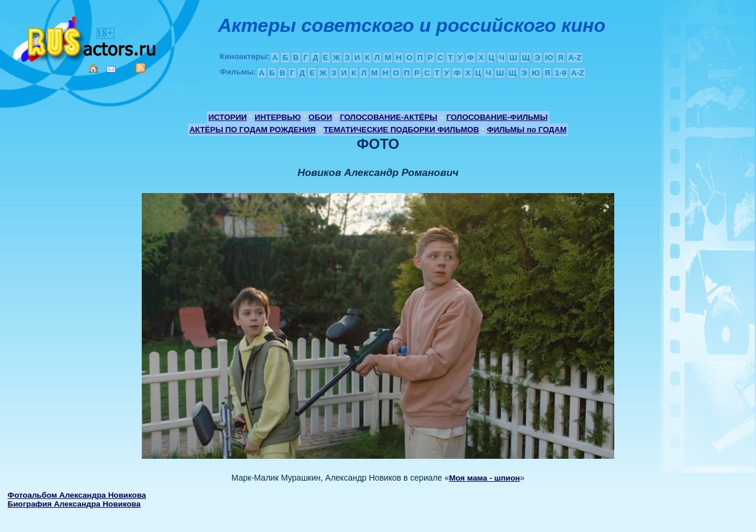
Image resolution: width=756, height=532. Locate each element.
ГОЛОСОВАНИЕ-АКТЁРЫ (388, 117)
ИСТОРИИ (228, 117)
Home (93, 68)
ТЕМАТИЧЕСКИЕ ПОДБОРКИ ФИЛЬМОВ (401, 130)
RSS (141, 68)
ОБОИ (320, 117)
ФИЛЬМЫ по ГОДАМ (527, 130)
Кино (86, 37)
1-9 (560, 73)
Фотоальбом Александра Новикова (77, 495)
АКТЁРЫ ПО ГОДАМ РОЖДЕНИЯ (253, 130)
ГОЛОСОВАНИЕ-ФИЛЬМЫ (497, 117)
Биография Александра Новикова (74, 504)
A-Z (575, 58)
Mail (111, 69)
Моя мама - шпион (484, 478)
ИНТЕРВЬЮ (278, 117)
